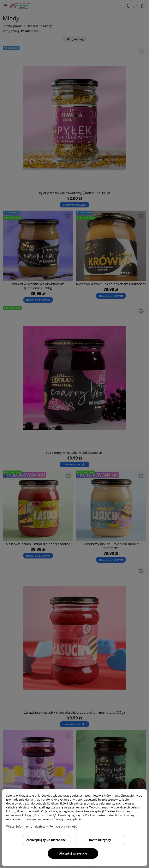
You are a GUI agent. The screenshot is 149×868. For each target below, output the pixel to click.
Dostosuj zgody (100, 840)
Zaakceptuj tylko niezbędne (46, 840)
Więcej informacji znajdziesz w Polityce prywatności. (42, 826)
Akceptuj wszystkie (73, 853)
